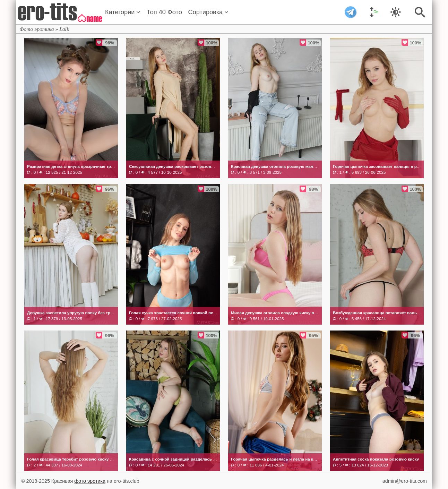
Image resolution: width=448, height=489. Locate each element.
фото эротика (90, 481)
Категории (123, 12)
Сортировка (208, 12)
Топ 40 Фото (164, 12)
